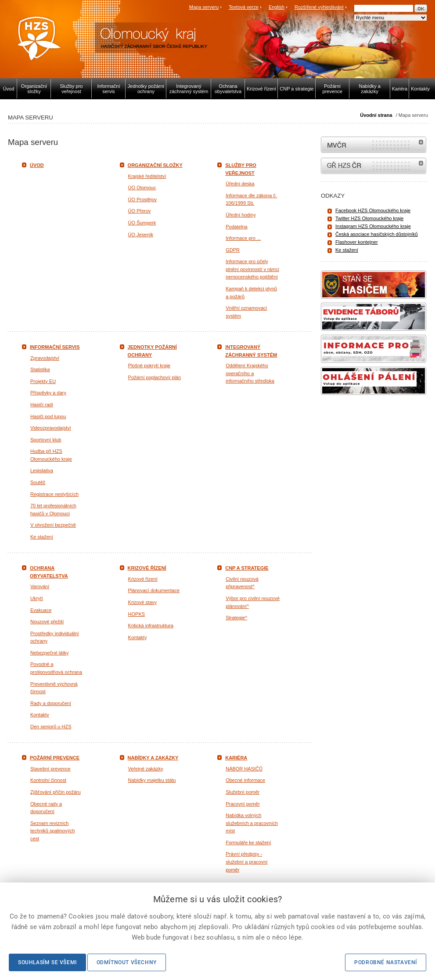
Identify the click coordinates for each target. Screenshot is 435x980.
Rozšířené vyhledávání (319, 7)
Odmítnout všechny (127, 962)
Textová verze (244, 7)
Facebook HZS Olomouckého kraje (373, 210)
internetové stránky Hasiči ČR (374, 166)
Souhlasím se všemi (47, 962)
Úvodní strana (376, 115)
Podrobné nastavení (386, 962)
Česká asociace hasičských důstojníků (377, 234)
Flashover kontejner (357, 242)
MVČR (374, 145)
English (277, 7)
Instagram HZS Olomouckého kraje (373, 226)
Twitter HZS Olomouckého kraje (369, 218)
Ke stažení (347, 250)
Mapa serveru (204, 7)
